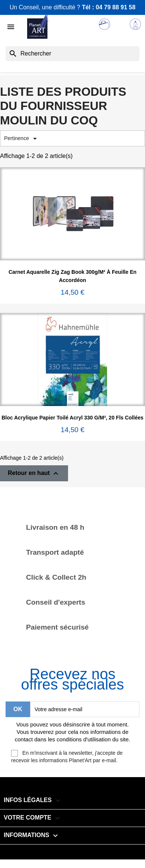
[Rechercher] (72, 54)
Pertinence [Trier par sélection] (22, 139)
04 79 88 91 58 (116, 7)
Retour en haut (34, 473)
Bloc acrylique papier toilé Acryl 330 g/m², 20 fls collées (72, 418)
